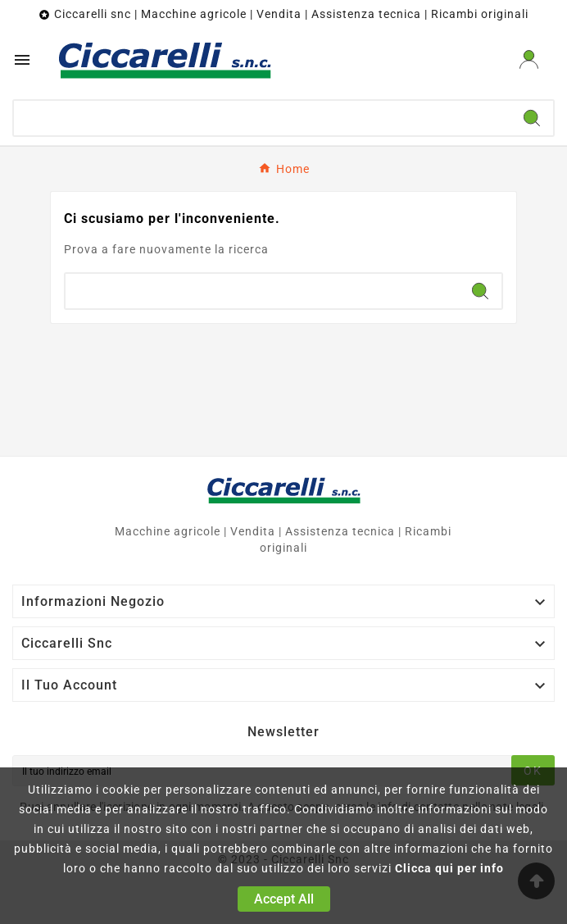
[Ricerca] (262, 118)
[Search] (532, 118)
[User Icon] (529, 59)
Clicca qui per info (449, 868)
